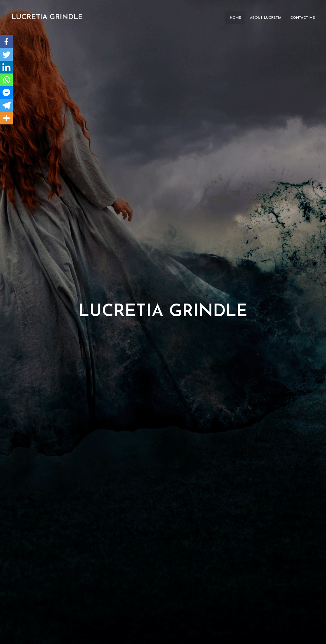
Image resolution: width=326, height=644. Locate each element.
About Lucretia (266, 18)
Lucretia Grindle (47, 17)
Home (235, 18)
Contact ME (303, 18)
